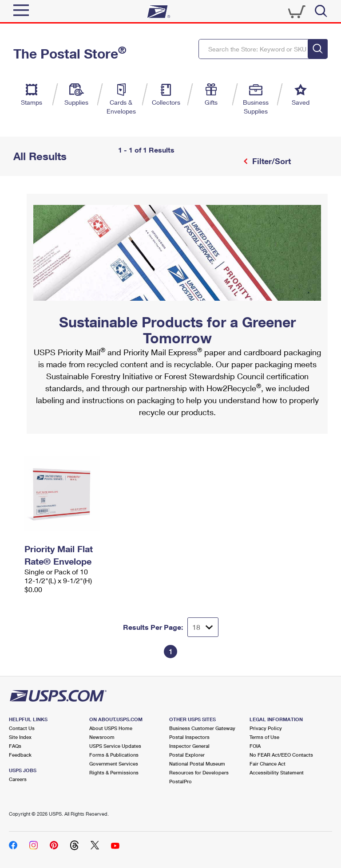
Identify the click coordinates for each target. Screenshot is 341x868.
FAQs (15, 746)
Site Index (20, 737)
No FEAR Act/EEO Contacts (281, 755)
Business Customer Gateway (202, 728)
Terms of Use (264, 737)
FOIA (255, 746)
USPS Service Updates (115, 746)
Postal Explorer (187, 755)
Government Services (114, 764)
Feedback (20, 755)
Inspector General (189, 746)
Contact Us (22, 728)
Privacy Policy (266, 728)
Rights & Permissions (114, 772)
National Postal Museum (197, 764)
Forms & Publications (114, 755)
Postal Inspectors (189, 737)
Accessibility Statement (277, 772)
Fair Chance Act (268, 764)
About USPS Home (111, 728)
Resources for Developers (199, 772)
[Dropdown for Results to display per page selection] (203, 627)
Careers (18, 779)
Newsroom (102, 737)
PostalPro (180, 781)
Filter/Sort (270, 161)
